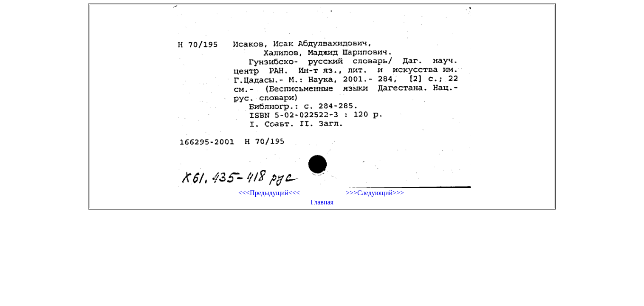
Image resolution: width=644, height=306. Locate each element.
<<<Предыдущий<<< (269, 193)
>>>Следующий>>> (375, 193)
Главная (322, 202)
